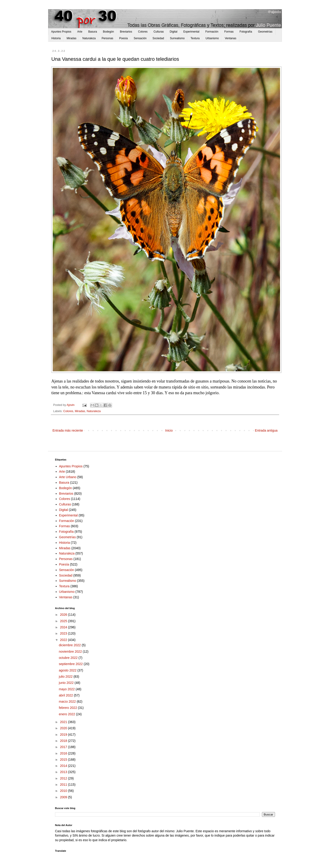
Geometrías (265, 32)
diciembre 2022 (70, 645)
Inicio (169, 430)
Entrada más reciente (68, 430)
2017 (64, 747)
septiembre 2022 (71, 664)
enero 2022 (67, 714)
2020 (64, 728)
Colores (143, 32)
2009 (64, 797)
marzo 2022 (68, 702)
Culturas (159, 32)
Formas (229, 32)
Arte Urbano (68, 477)
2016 (64, 753)
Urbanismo (212, 38)
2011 (64, 785)
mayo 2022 (67, 689)
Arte (80, 32)
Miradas (72, 38)
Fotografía (246, 32)
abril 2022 (66, 695)
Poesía (123, 38)
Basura (93, 32)
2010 (64, 791)
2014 (64, 766)
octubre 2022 (69, 658)
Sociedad (158, 38)
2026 (64, 615)
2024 (64, 627)
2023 (64, 633)
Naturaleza (89, 38)
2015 (64, 760)
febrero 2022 (68, 708)
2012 (64, 778)
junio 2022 (67, 683)
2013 (64, 772)
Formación (212, 32)
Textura (195, 38)
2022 (64, 640)
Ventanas (231, 38)
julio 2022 (66, 677)
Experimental (191, 32)
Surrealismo (177, 38)
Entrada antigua (266, 430)
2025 (64, 621)
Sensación (140, 38)
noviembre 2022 (71, 652)
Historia (56, 38)
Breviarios (126, 32)
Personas (107, 38)
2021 (64, 722)
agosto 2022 (68, 670)
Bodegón (108, 32)
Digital (174, 32)
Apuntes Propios (61, 32)
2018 (64, 741)
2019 (64, 735)
